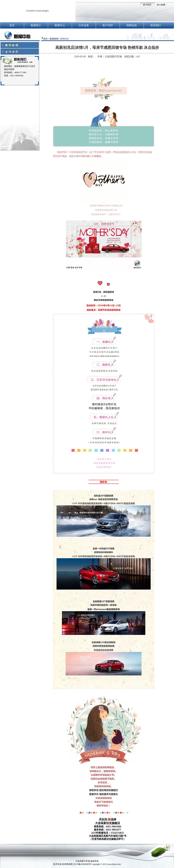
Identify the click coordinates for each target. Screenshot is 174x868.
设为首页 (147, 5)
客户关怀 (108, 25)
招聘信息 (132, 25)
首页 (12, 25)
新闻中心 (60, 25)
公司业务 (84, 25)
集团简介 (36, 25)
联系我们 (156, 25)
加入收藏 (161, 5)
